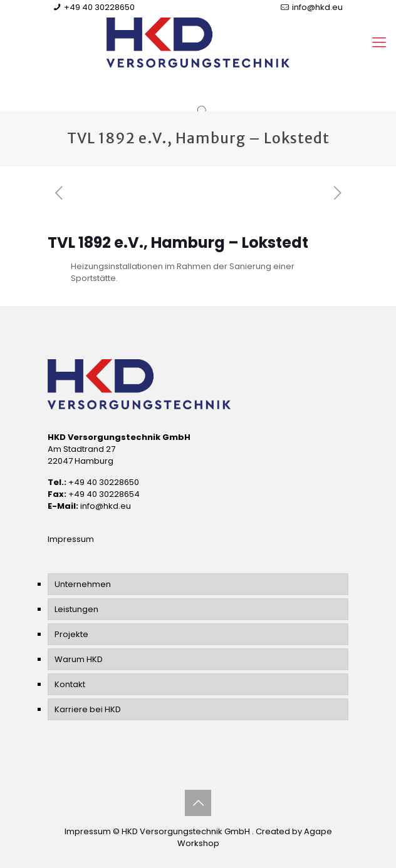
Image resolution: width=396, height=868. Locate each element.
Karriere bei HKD (88, 709)
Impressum (71, 539)
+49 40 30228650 (99, 7)
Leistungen (76, 609)
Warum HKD (79, 659)
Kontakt (70, 684)
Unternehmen (83, 584)
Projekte (71, 634)
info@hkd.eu (317, 7)
